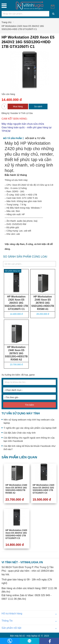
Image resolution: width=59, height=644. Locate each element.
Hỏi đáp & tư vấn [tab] (35, 138)
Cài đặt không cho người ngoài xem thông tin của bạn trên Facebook (29, 439)
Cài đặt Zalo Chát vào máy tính (20, 433)
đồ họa (25, 375)
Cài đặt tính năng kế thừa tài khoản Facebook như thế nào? (30, 448)
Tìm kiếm (30, 405)
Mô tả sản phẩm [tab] (12, 138)
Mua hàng (18, 106)
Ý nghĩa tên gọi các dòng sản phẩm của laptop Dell (30, 428)
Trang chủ (7, 22)
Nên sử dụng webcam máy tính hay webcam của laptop (29, 421)
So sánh (38, 106)
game (32, 375)
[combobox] (30, 14)
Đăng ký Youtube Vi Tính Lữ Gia (17, 113)
